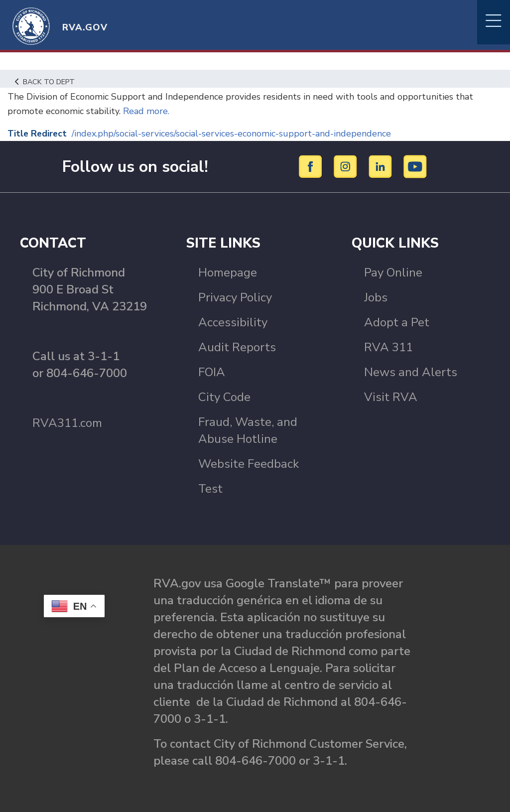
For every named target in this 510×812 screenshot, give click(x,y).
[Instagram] (347, 166)
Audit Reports (237, 347)
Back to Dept (45, 82)
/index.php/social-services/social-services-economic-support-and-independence (233, 134)
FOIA (212, 372)
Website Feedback (249, 464)
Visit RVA (391, 397)
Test (210, 489)
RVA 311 (388, 347)
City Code (224, 397)
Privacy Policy (235, 297)
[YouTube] (415, 166)
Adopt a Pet (397, 322)
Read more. (145, 111)
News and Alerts (411, 372)
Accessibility (233, 322)
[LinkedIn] (382, 166)
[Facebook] (312, 166)
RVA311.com (67, 423)
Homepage (228, 272)
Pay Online (393, 272)
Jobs (376, 297)
